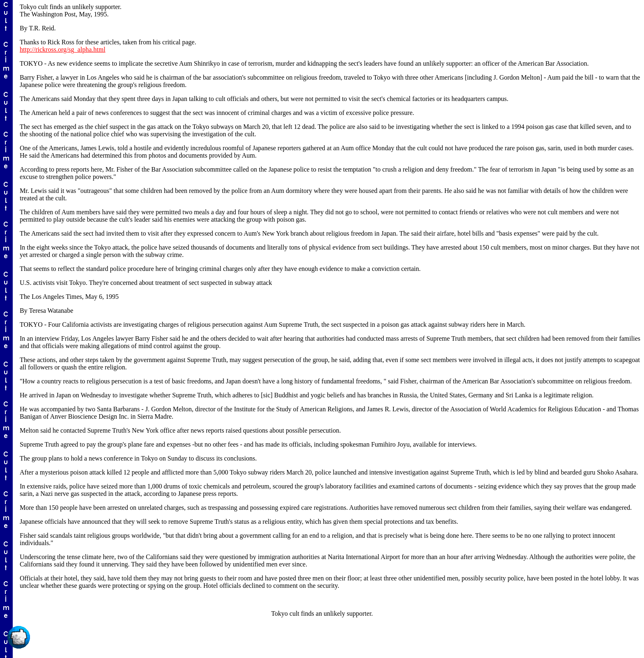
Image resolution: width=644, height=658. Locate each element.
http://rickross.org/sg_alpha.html (63, 49)
